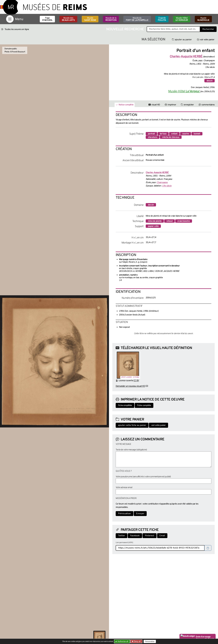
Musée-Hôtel (182, 19)
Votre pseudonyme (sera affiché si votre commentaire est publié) (143, 477)
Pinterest (150, 536)
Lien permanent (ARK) (124, 543)
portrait (151, 134)
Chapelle (162, 19)
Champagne (162, 183)
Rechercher (208, 29)
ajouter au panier (182, 40)
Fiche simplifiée (125, 406)
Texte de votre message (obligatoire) (131, 450)
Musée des (68, 19)
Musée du (137, 19)
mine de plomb (155, 221)
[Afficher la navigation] (10, 19)
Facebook (135, 536)
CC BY (136, 381)
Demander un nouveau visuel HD (130, 386)
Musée (90, 19)
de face (163, 134)
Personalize (150, 641)
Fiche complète (144, 406)
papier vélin (153, 226)
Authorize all (122, 641)
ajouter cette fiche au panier (132, 425)
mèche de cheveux (171, 137)
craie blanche (184, 221)
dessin (210, 81)
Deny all (137, 641)
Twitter (122, 536)
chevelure (153, 137)
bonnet (197, 134)
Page (47, 19)
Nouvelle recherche (125, 29)
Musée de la (111, 19)
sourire (186, 134)
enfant (174, 134)
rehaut (169, 221)
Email (162, 536)
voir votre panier (206, 40)
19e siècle (167, 186)
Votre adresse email (124, 488)
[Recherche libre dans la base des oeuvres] (173, 29)
